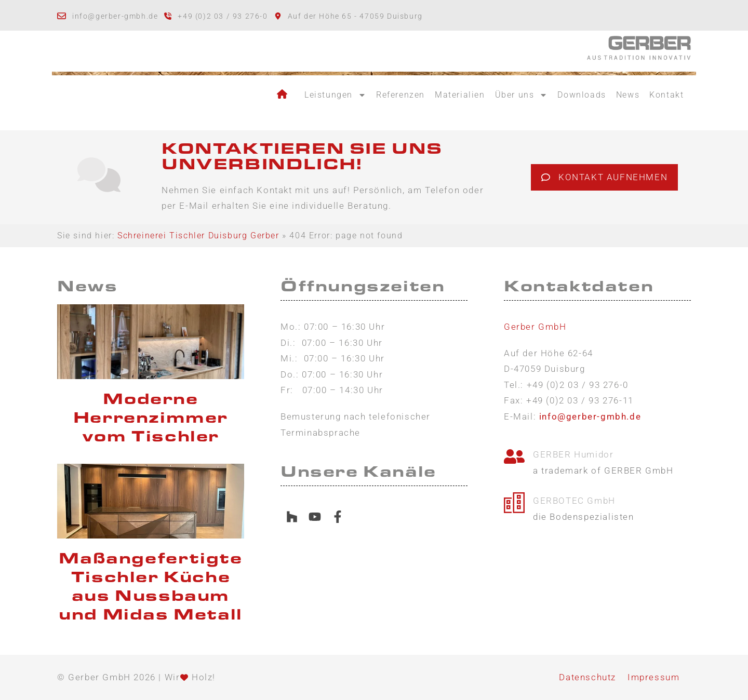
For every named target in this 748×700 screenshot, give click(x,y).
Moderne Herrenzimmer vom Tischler (151, 418)
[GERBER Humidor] (514, 455)
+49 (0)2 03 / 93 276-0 (223, 16)
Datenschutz (587, 677)
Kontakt (666, 95)
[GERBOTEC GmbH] (514, 501)
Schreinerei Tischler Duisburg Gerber (198, 235)
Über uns (522, 95)
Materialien (460, 95)
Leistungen (335, 95)
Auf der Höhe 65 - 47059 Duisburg (355, 16)
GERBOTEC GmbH (574, 501)
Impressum (653, 677)
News (628, 95)
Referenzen (400, 95)
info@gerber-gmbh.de (115, 16)
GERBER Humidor (573, 454)
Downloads (582, 95)
